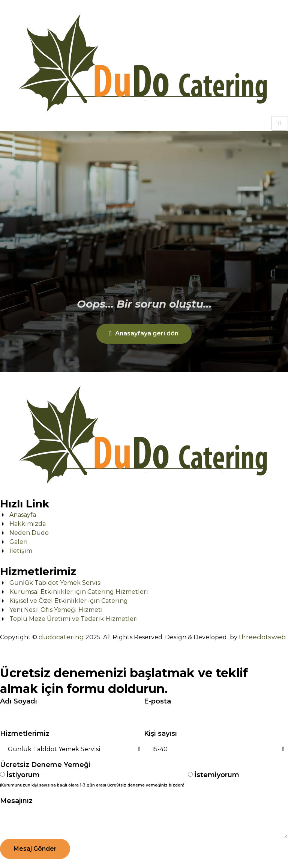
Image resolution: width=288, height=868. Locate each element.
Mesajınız (16, 801)
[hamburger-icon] (280, 123)
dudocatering (61, 637)
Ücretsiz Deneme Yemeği (45, 765)
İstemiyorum (217, 775)
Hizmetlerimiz (25, 734)
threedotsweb (262, 637)
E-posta (157, 701)
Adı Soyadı (19, 701)
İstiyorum (92, 780)
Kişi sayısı (160, 734)
